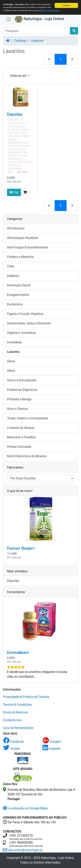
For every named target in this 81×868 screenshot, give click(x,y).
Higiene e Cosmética (21, 333)
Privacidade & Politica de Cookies (26, 697)
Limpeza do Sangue (21, 428)
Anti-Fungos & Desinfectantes (28, 247)
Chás (11, 266)
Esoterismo (15, 304)
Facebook (13, 742)
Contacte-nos (12, 720)
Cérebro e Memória (20, 257)
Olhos (11, 371)
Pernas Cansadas (19, 447)
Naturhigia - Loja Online (39, 19)
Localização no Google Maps (25, 808)
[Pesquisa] (36, 31)
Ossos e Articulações (22, 380)
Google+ (52, 742)
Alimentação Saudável (22, 238)
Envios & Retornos (16, 712)
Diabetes (13, 276)
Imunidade (14, 342)
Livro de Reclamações (18, 728)
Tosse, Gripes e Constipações (28, 418)
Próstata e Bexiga (19, 399)
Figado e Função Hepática (25, 314)
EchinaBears (18, 653)
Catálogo (20, 41)
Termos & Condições (17, 705)
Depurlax (15, 114)
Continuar (66, 5)
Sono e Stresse (17, 409)
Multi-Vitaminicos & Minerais (27, 456)
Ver (14, 192)
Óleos (11, 361)
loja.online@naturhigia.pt (23, 850)
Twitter (11, 749)
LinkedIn (52, 749)
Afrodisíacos (16, 228)
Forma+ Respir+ (21, 548)
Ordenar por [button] (19, 76)
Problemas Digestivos (22, 390)
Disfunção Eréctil (19, 285)
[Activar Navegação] (9, 19)
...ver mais (21, 172)
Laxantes (37, 41)
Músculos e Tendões (21, 437)
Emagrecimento (18, 295)
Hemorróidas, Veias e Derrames (29, 323)
